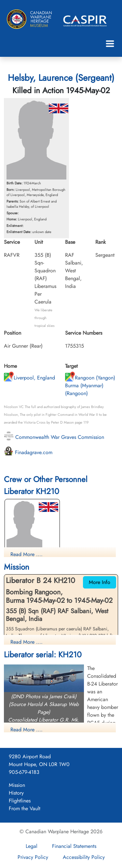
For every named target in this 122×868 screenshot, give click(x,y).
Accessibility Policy (84, 857)
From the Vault (25, 808)
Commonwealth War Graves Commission (54, 437)
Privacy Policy (33, 857)
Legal (32, 846)
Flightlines (20, 801)
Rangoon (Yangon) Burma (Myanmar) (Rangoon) (90, 385)
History (16, 793)
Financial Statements (74, 846)
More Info (100, 582)
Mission (17, 785)
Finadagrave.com (28, 452)
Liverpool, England (29, 378)
